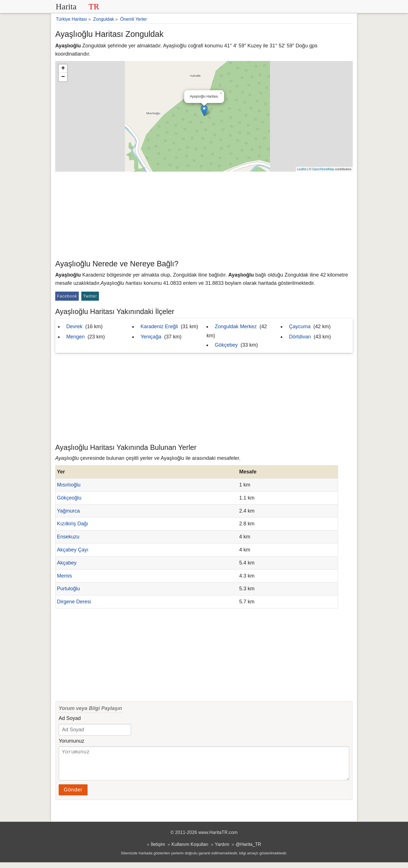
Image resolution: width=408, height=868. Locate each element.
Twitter (90, 296)
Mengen (76, 337)
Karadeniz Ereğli (159, 326)
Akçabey (67, 563)
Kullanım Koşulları (190, 850)
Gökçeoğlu (69, 498)
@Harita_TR (248, 850)
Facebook (67, 296)
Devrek (74, 326)
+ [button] (63, 69)
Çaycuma (300, 326)
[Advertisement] (204, 214)
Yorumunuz (71, 741)
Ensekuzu (68, 537)
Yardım (222, 850)
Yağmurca (68, 511)
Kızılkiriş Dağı (73, 524)
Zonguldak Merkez (236, 326)
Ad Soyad (70, 718)
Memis (64, 576)
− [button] (63, 77)
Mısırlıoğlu (69, 485)
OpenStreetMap (323, 169)
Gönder (73, 795)
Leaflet (302, 169)
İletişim (158, 850)
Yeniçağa (151, 337)
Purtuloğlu (68, 589)
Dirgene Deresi (74, 602)
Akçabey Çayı (73, 550)
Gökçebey (226, 345)
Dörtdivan (300, 337)
